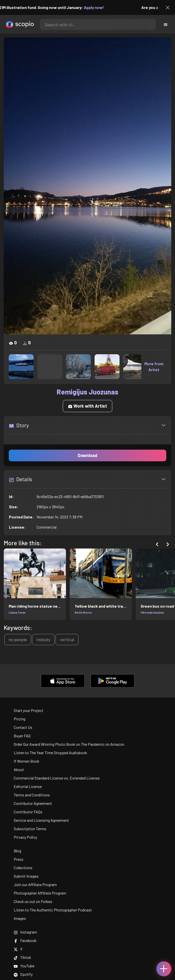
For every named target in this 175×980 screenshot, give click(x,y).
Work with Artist (87, 406)
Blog (17, 851)
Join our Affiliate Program (35, 884)
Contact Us (23, 727)
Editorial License (28, 786)
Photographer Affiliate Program (40, 893)
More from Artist (154, 367)
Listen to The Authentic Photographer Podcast (53, 910)
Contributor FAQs (28, 812)
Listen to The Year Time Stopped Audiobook (50, 753)
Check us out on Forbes (33, 901)
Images (20, 918)
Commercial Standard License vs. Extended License (57, 778)
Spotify (23, 974)
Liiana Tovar (17, 612)
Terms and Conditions (32, 795)
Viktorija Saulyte (152, 612)
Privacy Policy (25, 837)
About (19, 769)
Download (87, 455)
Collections (23, 868)
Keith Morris (83, 612)
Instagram (25, 932)
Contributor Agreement (33, 803)
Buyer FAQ (22, 736)
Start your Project (29, 710)
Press (19, 859)
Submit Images (26, 876)
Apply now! (97, 7)
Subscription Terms (30, 829)
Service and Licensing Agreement (41, 820)
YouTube (24, 966)
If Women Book (27, 761)
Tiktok (22, 957)
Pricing (20, 719)
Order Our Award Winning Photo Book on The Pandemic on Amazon (69, 744)
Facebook (25, 940)
